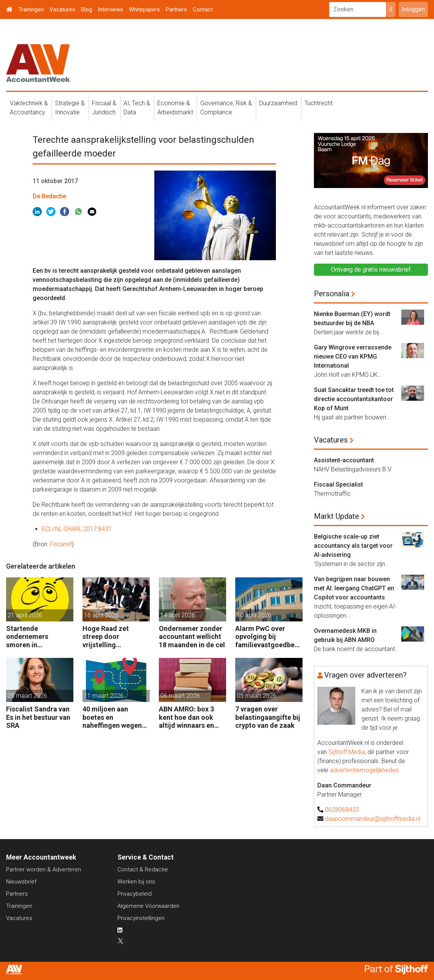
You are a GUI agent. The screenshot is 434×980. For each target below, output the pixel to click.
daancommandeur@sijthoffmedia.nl (373, 819)
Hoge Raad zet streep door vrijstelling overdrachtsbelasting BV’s (114, 637)
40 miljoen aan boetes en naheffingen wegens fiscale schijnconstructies (114, 717)
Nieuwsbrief (21, 882)
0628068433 (342, 810)
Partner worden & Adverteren (44, 869)
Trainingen (31, 9)
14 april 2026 (178, 615)
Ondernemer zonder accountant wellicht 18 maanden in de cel (192, 637)
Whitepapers (144, 9)
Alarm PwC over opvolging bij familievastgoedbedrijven (268, 637)
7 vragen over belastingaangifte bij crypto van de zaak (268, 717)
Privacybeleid (135, 894)
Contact (203, 9)
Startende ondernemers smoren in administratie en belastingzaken (32, 637)
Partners (176, 9)
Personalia (332, 294)
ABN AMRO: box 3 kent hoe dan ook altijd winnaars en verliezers (186, 717)
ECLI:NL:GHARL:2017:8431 (77, 529)
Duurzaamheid (278, 103)
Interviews (110, 9)
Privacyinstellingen (141, 918)
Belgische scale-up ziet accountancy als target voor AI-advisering (353, 546)
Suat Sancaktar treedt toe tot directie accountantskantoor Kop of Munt (354, 399)
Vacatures (62, 9)
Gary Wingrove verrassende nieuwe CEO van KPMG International (353, 356)
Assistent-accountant (344, 460)
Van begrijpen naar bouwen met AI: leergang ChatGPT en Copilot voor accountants (354, 588)
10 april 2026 (254, 615)
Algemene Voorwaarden (148, 906)
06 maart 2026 (180, 696)
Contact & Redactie (143, 869)
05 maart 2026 (257, 696)
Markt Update (337, 516)
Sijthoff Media (347, 752)
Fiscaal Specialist (338, 484)
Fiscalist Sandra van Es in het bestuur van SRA (38, 717)
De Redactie (49, 196)
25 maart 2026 (27, 696)
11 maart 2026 (104, 696)
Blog (86, 9)
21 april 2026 (25, 615)
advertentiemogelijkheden (364, 770)
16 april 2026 (101, 615)
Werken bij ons (136, 882)
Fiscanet (61, 544)
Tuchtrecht (318, 103)
